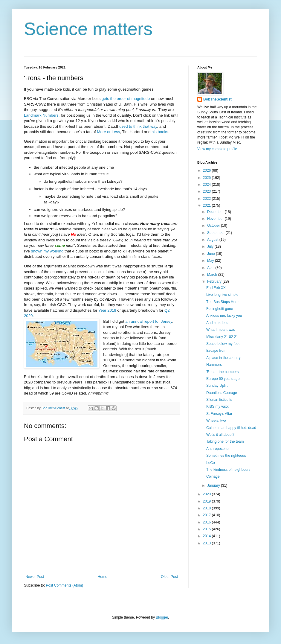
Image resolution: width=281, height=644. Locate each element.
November (216, 219)
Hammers (214, 365)
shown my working (47, 251)
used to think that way (138, 126)
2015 (207, 529)
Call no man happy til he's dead (231, 428)
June (211, 254)
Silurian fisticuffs (219, 400)
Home (103, 577)
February (215, 281)
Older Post (169, 577)
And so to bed (217, 323)
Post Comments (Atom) (64, 585)
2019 (207, 501)
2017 (207, 515)
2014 (207, 536)
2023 (207, 191)
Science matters (88, 29)
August (213, 240)
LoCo (211, 463)
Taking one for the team (225, 441)
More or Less (108, 132)
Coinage (213, 476)
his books (160, 132)
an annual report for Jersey (149, 321)
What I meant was (221, 330)
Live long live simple (222, 295)
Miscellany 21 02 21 (222, 337)
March (213, 275)
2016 (207, 522)
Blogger (162, 617)
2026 (207, 170)
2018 (207, 508)
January (214, 485)
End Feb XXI (216, 288)
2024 (207, 185)
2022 (207, 199)
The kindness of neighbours (228, 470)
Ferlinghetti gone (220, 309)
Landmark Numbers (41, 115)
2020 (207, 494)
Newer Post (35, 577)
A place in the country (223, 358)
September (216, 233)
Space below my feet (223, 344)
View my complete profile (217, 149)
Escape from (216, 351)
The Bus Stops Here (222, 302)
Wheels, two (216, 421)
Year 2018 (107, 310)
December (216, 212)
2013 (207, 543)
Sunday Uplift (217, 386)
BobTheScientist (217, 99)
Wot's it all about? (220, 435)
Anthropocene (217, 449)
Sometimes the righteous (226, 456)
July (211, 246)
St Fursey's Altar (219, 414)
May (211, 261)
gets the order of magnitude (126, 99)
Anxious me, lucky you (224, 316)
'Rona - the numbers (222, 372)
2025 (207, 178)
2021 (207, 205)
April (211, 268)
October (214, 226)
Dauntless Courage (222, 393)
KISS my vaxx (217, 407)
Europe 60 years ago (223, 379)
